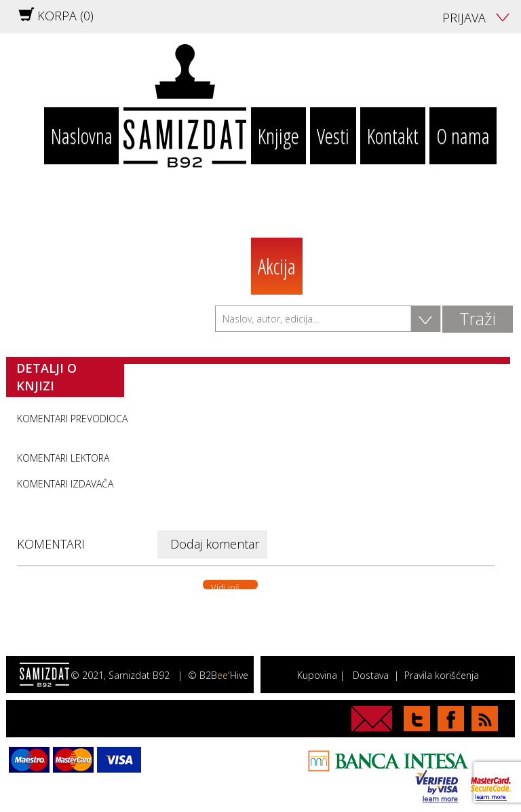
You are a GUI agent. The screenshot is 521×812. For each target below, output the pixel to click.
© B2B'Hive (218, 675)
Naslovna (82, 136)
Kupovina (317, 675)
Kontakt (393, 136)
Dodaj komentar (215, 544)
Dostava (371, 675)
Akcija (277, 266)
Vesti (333, 136)
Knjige (278, 136)
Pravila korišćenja (442, 675)
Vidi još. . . (230, 585)
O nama (463, 136)
